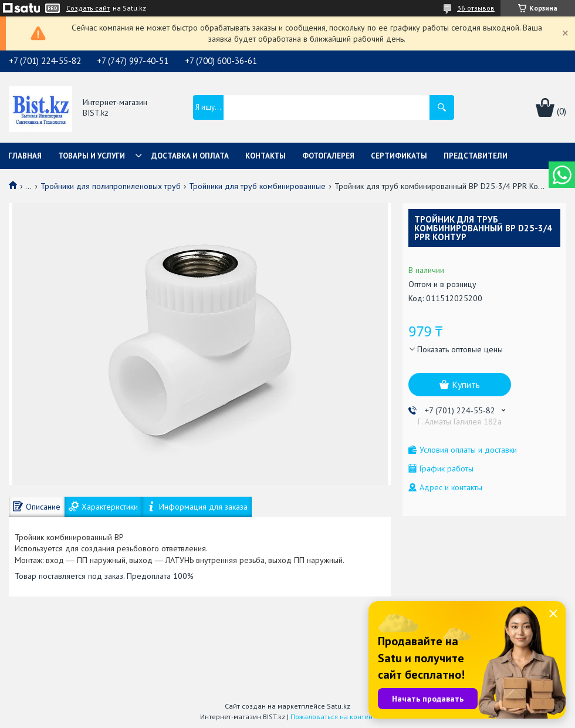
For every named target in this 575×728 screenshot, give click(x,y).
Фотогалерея (328, 156)
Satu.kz (339, 706)
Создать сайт (88, 8)
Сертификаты (399, 156)
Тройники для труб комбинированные (257, 186)
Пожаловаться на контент (333, 717)
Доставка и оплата (190, 156)
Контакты (265, 156)
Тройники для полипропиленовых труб (111, 186)
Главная (25, 156)
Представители (476, 156)
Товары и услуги (92, 156)
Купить (466, 385)
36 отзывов (476, 8)
